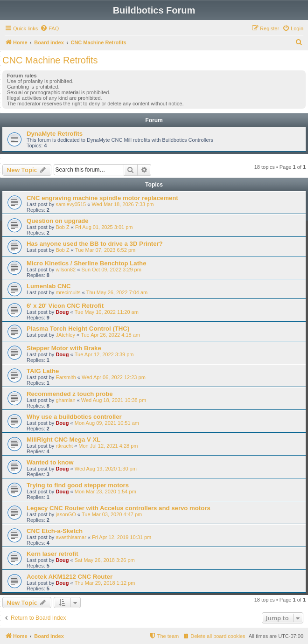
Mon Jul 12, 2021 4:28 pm (108, 446)
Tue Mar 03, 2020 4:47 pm (112, 514)
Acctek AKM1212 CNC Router (70, 577)
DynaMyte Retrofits (55, 134)
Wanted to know (50, 462)
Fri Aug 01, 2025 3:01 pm (104, 227)
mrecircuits (68, 292)
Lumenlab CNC (49, 286)
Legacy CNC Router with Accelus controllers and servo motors (119, 508)
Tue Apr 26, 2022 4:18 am (110, 335)
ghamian (65, 400)
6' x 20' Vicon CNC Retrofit (65, 306)
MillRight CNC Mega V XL (63, 440)
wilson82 (66, 270)
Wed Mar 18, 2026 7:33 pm (122, 204)
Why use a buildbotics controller (74, 417)
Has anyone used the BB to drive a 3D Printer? (95, 244)
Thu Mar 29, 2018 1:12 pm (105, 583)
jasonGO (66, 514)
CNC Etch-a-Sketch (55, 531)
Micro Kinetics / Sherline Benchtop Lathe (86, 263)
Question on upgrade (58, 221)
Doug (62, 312)
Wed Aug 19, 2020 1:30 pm (106, 469)
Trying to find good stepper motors (78, 485)
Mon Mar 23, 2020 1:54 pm (105, 492)
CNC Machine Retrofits (50, 60)
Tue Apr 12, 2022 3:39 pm (104, 354)
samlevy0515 (71, 204)
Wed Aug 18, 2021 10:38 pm (114, 400)
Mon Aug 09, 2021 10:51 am (107, 423)
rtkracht (64, 446)
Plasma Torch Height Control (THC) (78, 329)
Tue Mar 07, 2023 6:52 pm (105, 250)
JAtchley (65, 335)
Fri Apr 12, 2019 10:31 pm (122, 537)
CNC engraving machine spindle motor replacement (102, 198)
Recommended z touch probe (70, 394)
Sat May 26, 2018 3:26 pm (105, 560)
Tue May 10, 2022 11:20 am (107, 312)
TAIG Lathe (43, 371)
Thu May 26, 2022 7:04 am (117, 292)
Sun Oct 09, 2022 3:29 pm (111, 270)
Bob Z (62, 227)
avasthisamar (71, 537)
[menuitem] (49, 28)
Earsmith (66, 377)
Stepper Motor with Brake (64, 348)
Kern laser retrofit (52, 554)
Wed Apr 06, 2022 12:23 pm (114, 377)
